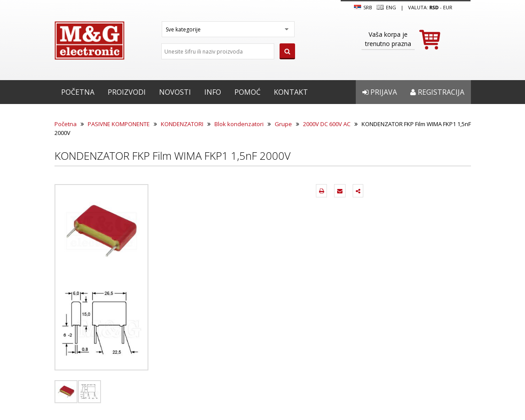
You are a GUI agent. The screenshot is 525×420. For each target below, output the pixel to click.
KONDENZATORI (182, 124)
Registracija (437, 92)
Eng (386, 8)
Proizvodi (127, 92)
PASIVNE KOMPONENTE (119, 124)
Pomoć (247, 92)
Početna (78, 92)
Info (213, 92)
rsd (434, 7)
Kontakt (291, 92)
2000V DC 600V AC (327, 124)
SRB (363, 8)
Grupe (283, 124)
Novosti (175, 92)
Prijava (380, 92)
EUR (448, 7)
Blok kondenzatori (239, 124)
